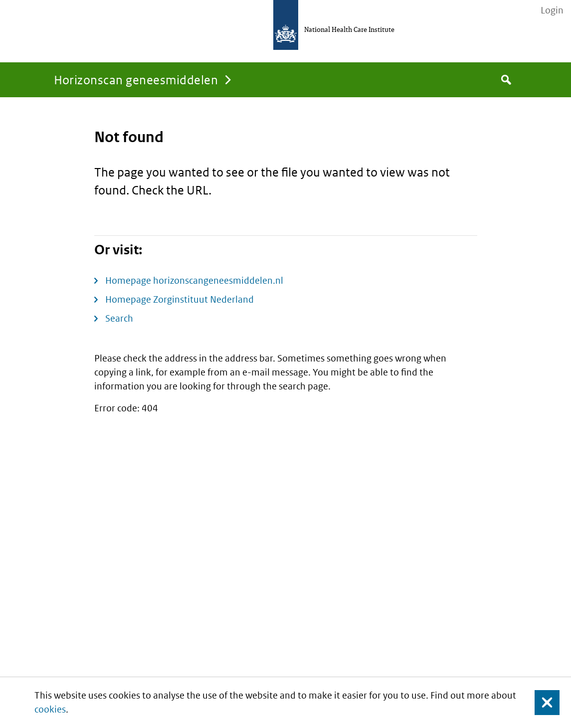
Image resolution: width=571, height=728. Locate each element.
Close (541, 703)
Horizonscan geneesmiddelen (136, 80)
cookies (50, 709)
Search (119, 318)
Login (552, 10)
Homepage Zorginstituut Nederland (180, 299)
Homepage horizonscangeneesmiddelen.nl (194, 280)
